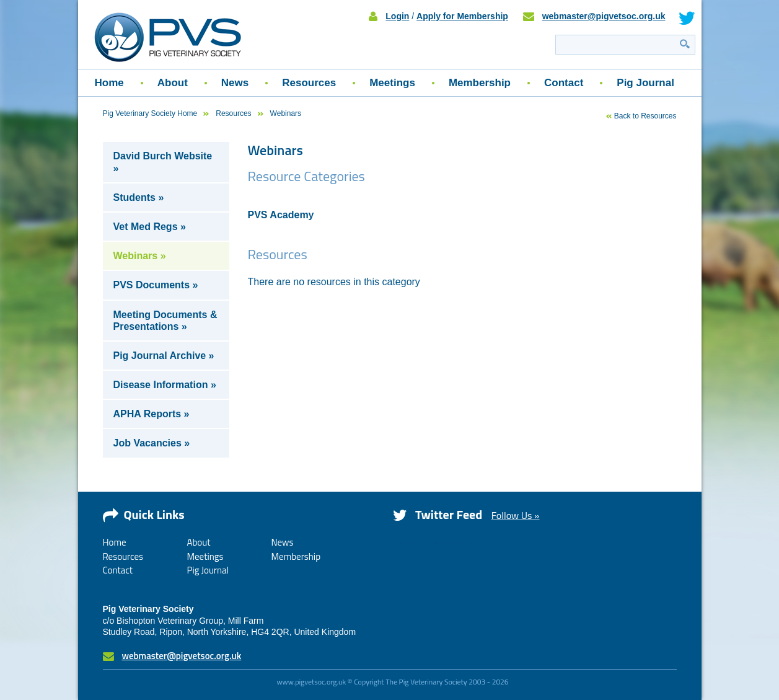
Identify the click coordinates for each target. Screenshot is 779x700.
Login (397, 16)
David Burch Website (163, 156)
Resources (309, 83)
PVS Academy (281, 215)
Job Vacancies (147, 443)
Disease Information (161, 385)
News (235, 83)
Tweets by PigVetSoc (434, 543)
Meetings (392, 83)
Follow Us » (516, 515)
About (173, 83)
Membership (480, 83)
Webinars (136, 256)
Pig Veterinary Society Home (150, 113)
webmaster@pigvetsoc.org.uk (604, 16)
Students (134, 197)
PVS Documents (152, 285)
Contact (564, 83)
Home (109, 83)
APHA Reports (147, 414)
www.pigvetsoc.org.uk (311, 682)
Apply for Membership (462, 16)
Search (685, 44)
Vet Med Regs (146, 227)
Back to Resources (645, 116)
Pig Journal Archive (160, 356)
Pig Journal (645, 83)
